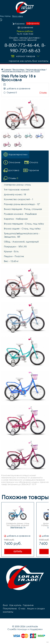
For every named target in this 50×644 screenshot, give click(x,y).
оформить (33, 23)
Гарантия (14, 61)
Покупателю (10, 608)
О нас (22, 608)
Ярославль (18, 16)
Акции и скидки (36, 608)
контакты (43, 61)
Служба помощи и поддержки (25, 629)
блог (35, 61)
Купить (18, 551)
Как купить (26, 61)
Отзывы (43, 93)
